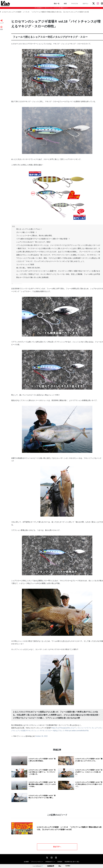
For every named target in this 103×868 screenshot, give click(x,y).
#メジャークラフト (85, 728)
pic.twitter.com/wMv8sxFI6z (79, 731)
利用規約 (60, 862)
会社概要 (26, 862)
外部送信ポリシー (50, 862)
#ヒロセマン (73, 728)
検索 (65, 4)
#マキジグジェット (33, 731)
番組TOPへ (57, 847)
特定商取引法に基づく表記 (72, 862)
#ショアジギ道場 (19, 731)
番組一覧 (57, 4)
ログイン (85, 4)
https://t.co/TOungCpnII (60, 728)
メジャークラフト (18, 284)
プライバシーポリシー (37, 862)
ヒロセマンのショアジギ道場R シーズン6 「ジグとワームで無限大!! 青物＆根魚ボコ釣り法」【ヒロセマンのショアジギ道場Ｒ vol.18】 (45, 12)
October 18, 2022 (41, 736)
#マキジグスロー (46, 731)
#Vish (67, 731)
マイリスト (75, 4)
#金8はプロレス (59, 731)
